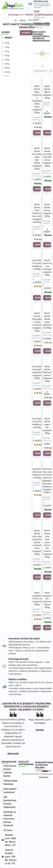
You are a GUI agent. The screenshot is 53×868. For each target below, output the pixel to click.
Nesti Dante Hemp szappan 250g (47, 210)
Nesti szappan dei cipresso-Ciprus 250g (47, 600)
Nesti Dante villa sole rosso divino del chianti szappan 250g (47, 544)
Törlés (27, 33)
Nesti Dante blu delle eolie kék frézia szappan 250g (37, 159)
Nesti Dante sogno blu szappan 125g (47, 426)
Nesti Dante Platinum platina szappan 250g (47, 374)
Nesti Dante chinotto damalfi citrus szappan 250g (47, 157)
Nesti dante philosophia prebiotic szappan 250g (37, 372)
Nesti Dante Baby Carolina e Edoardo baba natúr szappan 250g (37, 99)
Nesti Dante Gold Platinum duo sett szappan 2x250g (37, 213)
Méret (9, 38)
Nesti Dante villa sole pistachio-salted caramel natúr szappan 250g (37, 542)
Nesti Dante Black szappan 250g (47, 92)
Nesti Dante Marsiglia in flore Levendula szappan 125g (37, 322)
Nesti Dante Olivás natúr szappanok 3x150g (47, 321)
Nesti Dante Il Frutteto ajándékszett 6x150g (37, 265)
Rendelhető (48, 117)
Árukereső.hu (44, 777)
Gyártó (22, 20)
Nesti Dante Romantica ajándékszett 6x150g (37, 423)
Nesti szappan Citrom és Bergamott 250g (37, 599)
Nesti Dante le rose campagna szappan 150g (47, 268)
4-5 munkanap (38, 127)
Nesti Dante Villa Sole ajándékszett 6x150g (37, 473)
